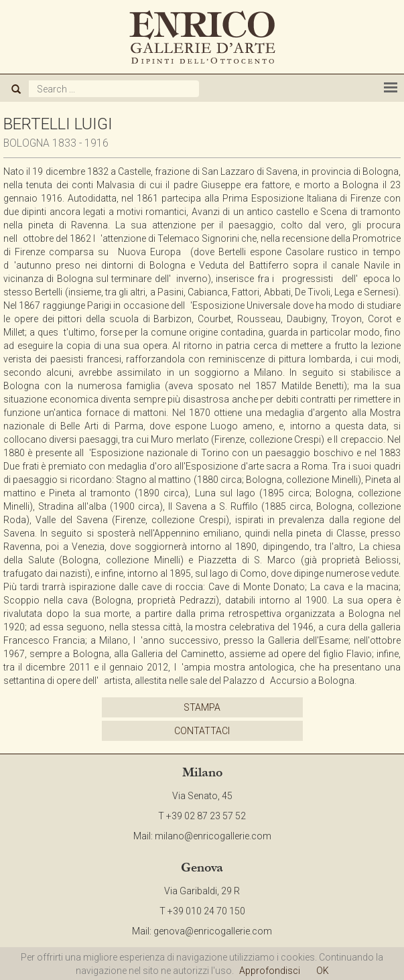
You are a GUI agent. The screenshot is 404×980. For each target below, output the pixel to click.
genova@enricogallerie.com (213, 931)
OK (323, 971)
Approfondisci (270, 971)
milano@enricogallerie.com (213, 836)
